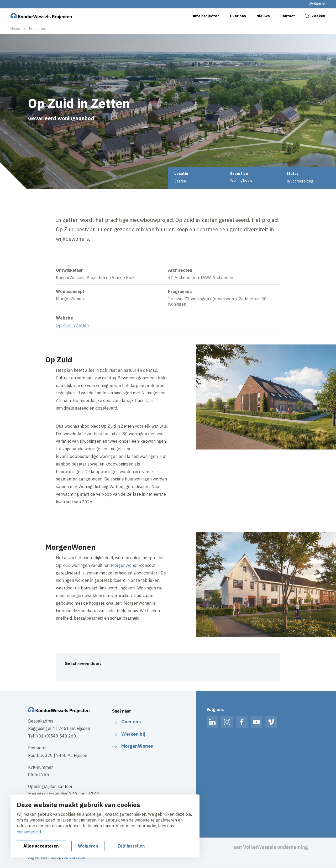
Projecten (37, 29)
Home (15, 29)
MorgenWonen (125, 565)
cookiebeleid (29, 832)
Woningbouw (241, 180)
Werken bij (317, 4)
